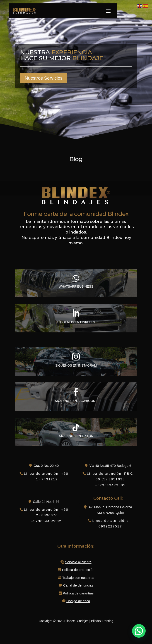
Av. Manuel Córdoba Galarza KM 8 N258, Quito (110, 510)
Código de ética (78, 601)
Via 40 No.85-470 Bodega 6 (110, 466)
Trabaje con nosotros (78, 578)
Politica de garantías (78, 593)
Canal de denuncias (78, 585)
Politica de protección (78, 570)
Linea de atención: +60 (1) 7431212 (46, 476)
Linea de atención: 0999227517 (110, 524)
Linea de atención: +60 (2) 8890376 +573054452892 (46, 515)
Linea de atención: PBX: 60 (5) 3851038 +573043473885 (110, 479)
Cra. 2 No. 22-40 (46, 466)
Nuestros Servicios (44, 78)
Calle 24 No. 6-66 (46, 502)
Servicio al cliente (78, 562)
